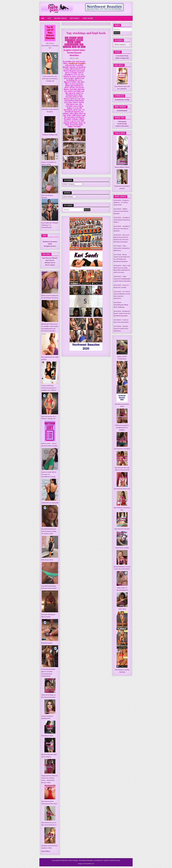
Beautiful (73, 38)
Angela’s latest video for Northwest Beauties (74, 53)
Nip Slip (77, 42)
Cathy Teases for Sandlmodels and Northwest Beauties (122, 279)
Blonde (80, 38)
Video (83, 47)
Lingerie (70, 42)
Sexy (81, 44)
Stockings (67, 47)
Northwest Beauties (60, 18)
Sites (49, 18)
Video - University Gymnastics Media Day (122, 248)
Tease (74, 47)
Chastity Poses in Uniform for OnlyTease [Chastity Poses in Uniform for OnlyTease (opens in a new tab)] (121, 329)
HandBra (80, 40)
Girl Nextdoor (70, 40)
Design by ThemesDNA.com (86, 864)
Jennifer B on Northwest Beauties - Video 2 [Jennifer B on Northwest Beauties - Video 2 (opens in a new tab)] (122, 220)
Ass (67, 38)
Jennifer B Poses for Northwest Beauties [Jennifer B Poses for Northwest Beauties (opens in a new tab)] (122, 229)
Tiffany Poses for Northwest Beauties (121, 211)
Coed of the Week (88, 18)
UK (79, 47)
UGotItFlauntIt (75, 18)
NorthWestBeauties (72, 44)
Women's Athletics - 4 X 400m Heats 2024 (121, 203)
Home (43, 18)
